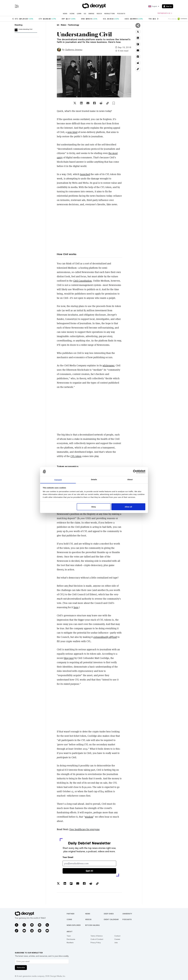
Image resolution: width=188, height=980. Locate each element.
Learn (79, 14)
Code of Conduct (97, 939)
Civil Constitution (83, 281)
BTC (17, 19)
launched (85, 174)
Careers (117, 939)
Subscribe (21, 967)
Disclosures (71, 939)
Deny (94, 507)
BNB (83, 19)
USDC (127, 19)
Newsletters (110, 14)
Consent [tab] (58, 480)
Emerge (91, 14)
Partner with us (165, 13)
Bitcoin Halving (92, 925)
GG (85, 14)
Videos (99, 14)
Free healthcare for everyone (85, 829)
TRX (150, 19)
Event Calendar (111, 919)
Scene (72, 14)
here (76, 607)
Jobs (116, 943)
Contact (117, 936)
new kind (72, 132)
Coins (69, 919)
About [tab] (130, 479)
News (65, 14)
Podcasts (121, 14)
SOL (105, 19)
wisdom (89, 817)
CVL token (76, 456)
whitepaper (108, 365)
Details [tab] (94, 479)
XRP (63, 19)
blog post (69, 658)
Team (69, 936)
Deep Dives (109, 914)
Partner (70, 914)
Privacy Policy (96, 943)
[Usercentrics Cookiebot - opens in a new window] (135, 472)
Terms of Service (97, 936)
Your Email (68, 857)
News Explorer (74, 925)
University (127, 914)
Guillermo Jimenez (74, 50)
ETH (40, 19)
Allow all (128, 507)
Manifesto (70, 943)
